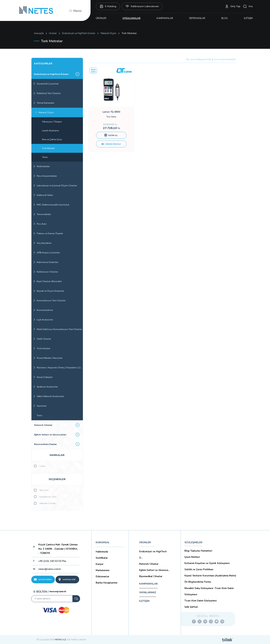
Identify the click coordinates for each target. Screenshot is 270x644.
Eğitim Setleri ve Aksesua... (154, 570)
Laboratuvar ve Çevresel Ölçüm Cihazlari (55, 186)
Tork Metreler (48, 148)
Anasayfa (39, 33)
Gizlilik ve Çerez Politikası (199, 569)
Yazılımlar (40, 406)
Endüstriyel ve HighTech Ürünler (79, 33)
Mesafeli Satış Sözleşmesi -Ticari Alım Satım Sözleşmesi (209, 591)
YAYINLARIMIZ (148, 592)
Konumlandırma (43, 310)
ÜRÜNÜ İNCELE (111, 144)
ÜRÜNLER (101, 18)
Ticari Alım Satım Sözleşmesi (201, 601)
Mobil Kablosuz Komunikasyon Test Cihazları (58, 329)
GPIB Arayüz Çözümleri (47, 253)
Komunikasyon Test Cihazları (49, 301)
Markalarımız (103, 570)
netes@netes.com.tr (50, 569)
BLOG (225, 18)
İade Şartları (191, 607)
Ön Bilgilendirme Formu (198, 582)
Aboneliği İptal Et (58, 592)
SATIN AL (111, 135)
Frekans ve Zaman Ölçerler (48, 233)
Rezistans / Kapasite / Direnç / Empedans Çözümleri (58, 368)
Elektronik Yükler (43, 195)
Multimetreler (41, 166)
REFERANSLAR (197, 18)
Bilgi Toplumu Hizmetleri (198, 551)
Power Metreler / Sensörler (48, 358)
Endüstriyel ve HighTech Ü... (153, 555)
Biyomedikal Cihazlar (57, 444)
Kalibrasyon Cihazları (46, 272)
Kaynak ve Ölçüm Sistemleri (49, 291)
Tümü (45, 157)
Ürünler (53, 33)
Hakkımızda (102, 552)
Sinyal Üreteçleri (43, 377)
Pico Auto (40, 224)
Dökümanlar (102, 577)
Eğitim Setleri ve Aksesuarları (57, 435)
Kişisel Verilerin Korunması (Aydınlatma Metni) (210, 576)
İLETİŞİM (248, 18)
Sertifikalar (102, 558)
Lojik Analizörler (43, 320)
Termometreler (42, 214)
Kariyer (100, 564)
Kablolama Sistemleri (46, 262)
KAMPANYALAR (165, 18)
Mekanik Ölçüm (108, 33)
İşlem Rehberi (192, 557)
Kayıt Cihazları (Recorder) (47, 281)
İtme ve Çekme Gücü (52, 139)
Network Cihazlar (57, 425)
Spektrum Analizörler (45, 387)
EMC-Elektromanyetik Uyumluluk (51, 205)
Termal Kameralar (44, 103)
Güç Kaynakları (42, 243)
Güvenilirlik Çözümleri (46, 84)
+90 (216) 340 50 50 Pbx (52, 561)
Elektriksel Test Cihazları (47, 93)
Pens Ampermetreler (45, 176)
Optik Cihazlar (42, 339)
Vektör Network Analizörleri (49, 396)
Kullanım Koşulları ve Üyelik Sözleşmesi (207, 563)
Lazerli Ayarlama (50, 131)
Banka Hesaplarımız (107, 583)
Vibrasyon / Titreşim (52, 122)
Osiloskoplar (42, 348)
